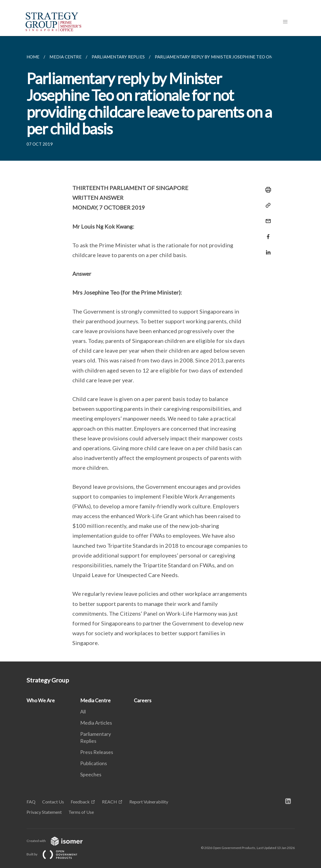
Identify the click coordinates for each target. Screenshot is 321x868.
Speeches (91, 774)
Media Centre (95, 700)
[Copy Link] (267, 205)
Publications (94, 763)
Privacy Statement (44, 812)
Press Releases (97, 752)
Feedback (80, 802)
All (83, 712)
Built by (56, 854)
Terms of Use (81, 812)
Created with (59, 841)
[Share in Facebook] (267, 233)
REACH (110, 802)
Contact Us (53, 802)
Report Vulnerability (149, 802)
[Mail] (267, 218)
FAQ (31, 802)
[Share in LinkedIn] (267, 249)
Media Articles (96, 723)
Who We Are (41, 700)
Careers (143, 700)
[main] (160, 349)
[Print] (267, 190)
